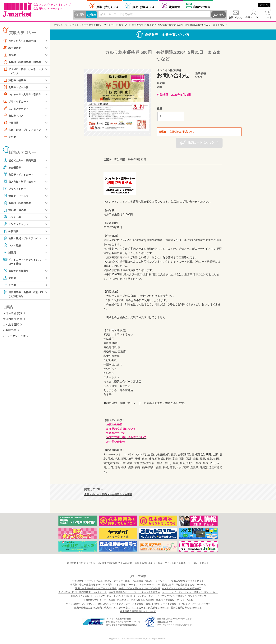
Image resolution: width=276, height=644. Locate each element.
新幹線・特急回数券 (18, 203)
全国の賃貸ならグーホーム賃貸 (99, 600)
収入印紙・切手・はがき (21, 182)
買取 (82, 15)
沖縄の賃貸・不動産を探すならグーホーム (184, 585)
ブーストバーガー (201, 604)
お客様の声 (10, 331)
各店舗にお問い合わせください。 (191, 202)
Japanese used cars (150, 585)
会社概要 (127, 563)
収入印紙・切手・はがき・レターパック (23, 71)
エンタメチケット (16, 109)
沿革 (137, 563)
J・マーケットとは (14, 336)
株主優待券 (12, 48)
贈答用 (10, 253)
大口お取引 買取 (13, 314)
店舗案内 (202, 7)
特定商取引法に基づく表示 (81, 563)
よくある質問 (11, 325)
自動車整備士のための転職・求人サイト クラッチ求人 (102, 608)
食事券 (150, 25)
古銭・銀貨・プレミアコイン (23, 130)
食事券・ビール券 (16, 87)
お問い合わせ (236, 17)
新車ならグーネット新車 (117, 581)
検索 (221, 15)
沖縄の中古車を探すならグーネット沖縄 (96, 588)
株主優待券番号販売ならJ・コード (138, 611)
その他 (10, 137)
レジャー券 (12, 217)
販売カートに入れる (201, 142)
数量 (159, 109)
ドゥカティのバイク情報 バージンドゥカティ (130, 596)
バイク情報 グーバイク (126, 585)
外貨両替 (174, 7)
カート (268, 17)
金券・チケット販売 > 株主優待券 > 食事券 (108, 494)
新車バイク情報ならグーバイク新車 (174, 600)
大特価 (10, 278)
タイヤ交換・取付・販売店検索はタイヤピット (83, 592)
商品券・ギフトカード (19, 175)
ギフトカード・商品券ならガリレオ (150, 608)
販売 (93, 15)
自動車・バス (14, 116)
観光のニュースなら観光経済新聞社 (136, 600)
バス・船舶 (12, 245)
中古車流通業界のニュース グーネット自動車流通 (134, 592)
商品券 (10, 55)
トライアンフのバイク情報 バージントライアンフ (181, 596)
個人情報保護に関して (109, 563)
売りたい (108, 7)
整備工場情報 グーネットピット (188, 581)
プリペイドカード (16, 101)
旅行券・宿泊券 (15, 80)
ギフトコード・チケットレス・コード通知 (22, 261)
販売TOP (123, 25)
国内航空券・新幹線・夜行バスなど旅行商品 (23, 294)
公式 (264, 5)
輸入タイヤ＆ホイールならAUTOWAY (181, 588)
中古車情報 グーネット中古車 (87, 581)
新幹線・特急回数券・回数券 (23, 62)
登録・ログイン (254, 17)
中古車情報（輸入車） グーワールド (150, 581)
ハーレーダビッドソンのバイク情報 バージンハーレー (190, 592)
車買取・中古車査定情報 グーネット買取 (91, 585)
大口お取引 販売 (13, 320)
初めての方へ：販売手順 (21, 160)
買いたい (144, 7)
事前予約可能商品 (16, 271)
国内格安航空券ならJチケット (186, 608)
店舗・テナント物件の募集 (172, 563)
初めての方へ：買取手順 (21, 41)
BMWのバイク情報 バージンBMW (87, 596)
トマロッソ (184, 604)
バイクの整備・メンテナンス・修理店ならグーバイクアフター (98, 604)
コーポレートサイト (198, 563)
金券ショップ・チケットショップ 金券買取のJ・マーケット (84, 25)
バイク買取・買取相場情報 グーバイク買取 (154, 604)
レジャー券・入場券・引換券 (23, 94)
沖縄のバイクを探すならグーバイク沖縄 (139, 588)
